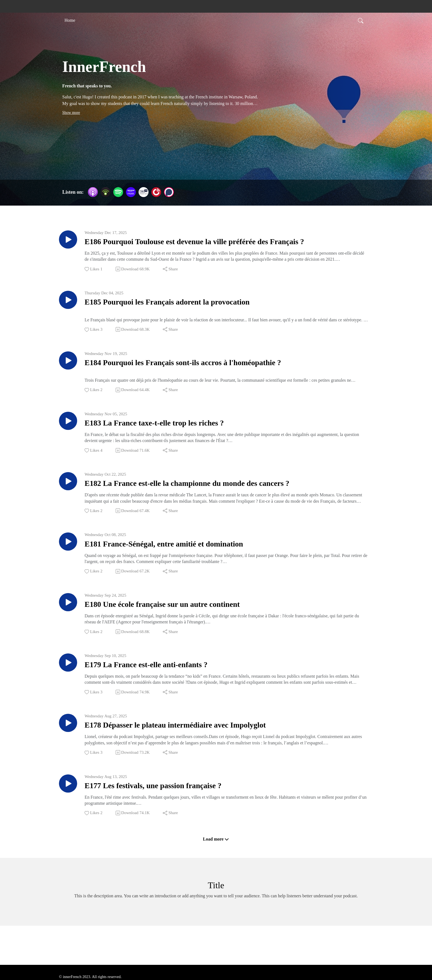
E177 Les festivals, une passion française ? (171, 811)
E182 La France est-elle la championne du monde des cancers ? (214, 495)
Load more (216, 865)
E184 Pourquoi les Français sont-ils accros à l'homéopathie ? (209, 369)
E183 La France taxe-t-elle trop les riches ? (173, 432)
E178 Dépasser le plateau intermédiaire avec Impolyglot (199, 748)
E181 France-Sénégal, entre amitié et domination (185, 558)
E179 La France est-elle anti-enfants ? (162, 684)
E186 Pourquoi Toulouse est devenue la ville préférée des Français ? (224, 243)
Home (70, 20)
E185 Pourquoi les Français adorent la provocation (189, 306)
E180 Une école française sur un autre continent (183, 621)
